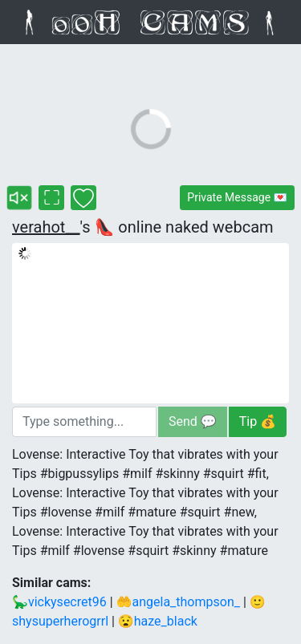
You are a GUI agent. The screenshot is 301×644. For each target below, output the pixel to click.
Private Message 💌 (237, 197)
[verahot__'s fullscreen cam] (51, 198)
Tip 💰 (258, 421)
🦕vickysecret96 (59, 602)
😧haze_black (158, 621)
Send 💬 (193, 421)
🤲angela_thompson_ (178, 602)
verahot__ (46, 227)
